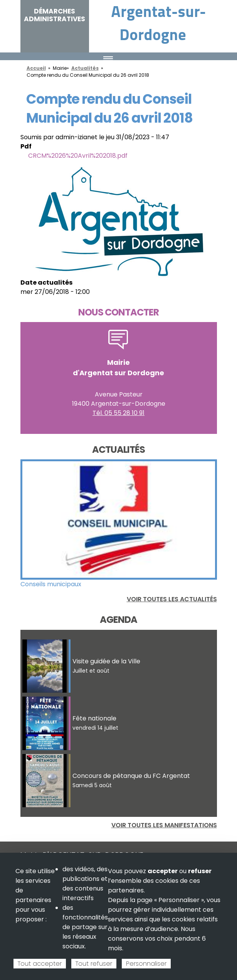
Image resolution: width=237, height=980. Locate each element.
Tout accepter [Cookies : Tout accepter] (40, 964)
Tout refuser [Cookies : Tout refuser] (94, 964)
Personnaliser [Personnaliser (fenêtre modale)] (146, 964)
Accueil (36, 68)
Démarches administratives (55, 15)
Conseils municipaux (51, 584)
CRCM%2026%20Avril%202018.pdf (78, 156)
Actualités (85, 68)
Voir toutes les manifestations (164, 825)
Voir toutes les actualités (172, 599)
